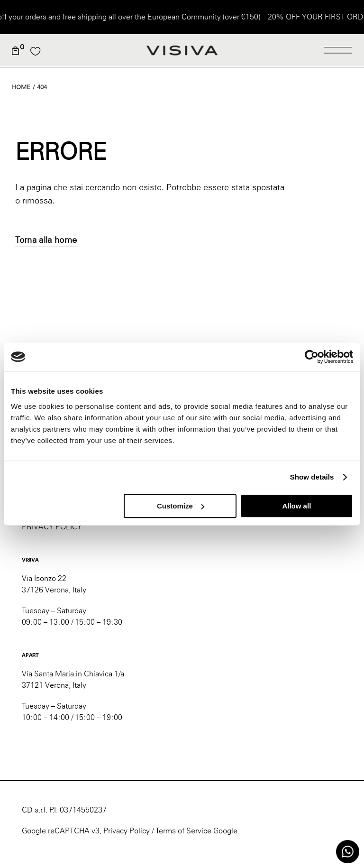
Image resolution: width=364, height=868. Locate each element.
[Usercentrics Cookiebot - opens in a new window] (312, 357)
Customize (181, 506)
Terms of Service (183, 831)
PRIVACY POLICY (52, 527)
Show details (312, 477)
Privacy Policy (127, 831)
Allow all (296, 506)
